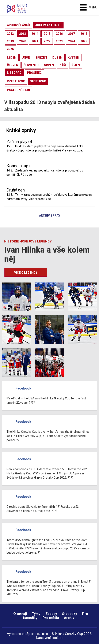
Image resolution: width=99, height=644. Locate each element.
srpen (49, 65)
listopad (14, 73)
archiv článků (18, 25)
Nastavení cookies (50, 638)
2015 (47, 34)
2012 (10, 34)
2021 (35, 41)
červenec (31, 65)
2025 (84, 41)
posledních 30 (18, 90)
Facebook (23, 388)
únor (26, 58)
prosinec (34, 73)
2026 (10, 49)
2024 (72, 41)
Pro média (51, 618)
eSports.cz (33, 634)
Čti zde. (28, 175)
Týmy (36, 614)
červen (13, 65)
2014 (35, 34)
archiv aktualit (48, 25)
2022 (47, 41)
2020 (23, 41)
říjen (76, 65)
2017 (72, 34)
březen (41, 58)
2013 (23, 34)
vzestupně (16, 81)
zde (80, 150)
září (63, 65)
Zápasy (51, 614)
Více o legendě (26, 273)
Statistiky (70, 614)
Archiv (69, 618)
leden (12, 58)
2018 (84, 34)
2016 (59, 34)
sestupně (38, 81)
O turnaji (20, 614)
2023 (59, 41)
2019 (10, 41)
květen (73, 58)
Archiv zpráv (50, 216)
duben (57, 58)
